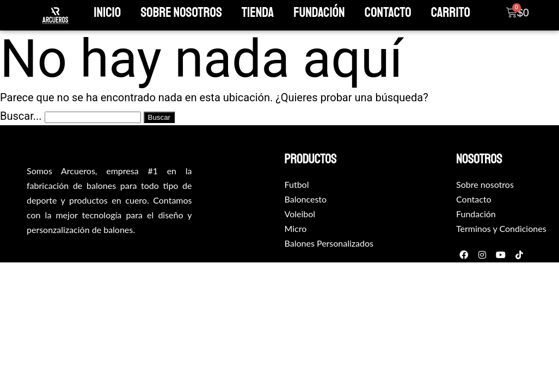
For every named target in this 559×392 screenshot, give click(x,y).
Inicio (107, 13)
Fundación (319, 13)
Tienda (258, 13)
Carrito (451, 13)
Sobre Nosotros (181, 13)
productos (311, 159)
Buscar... (21, 116)
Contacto (388, 13)
